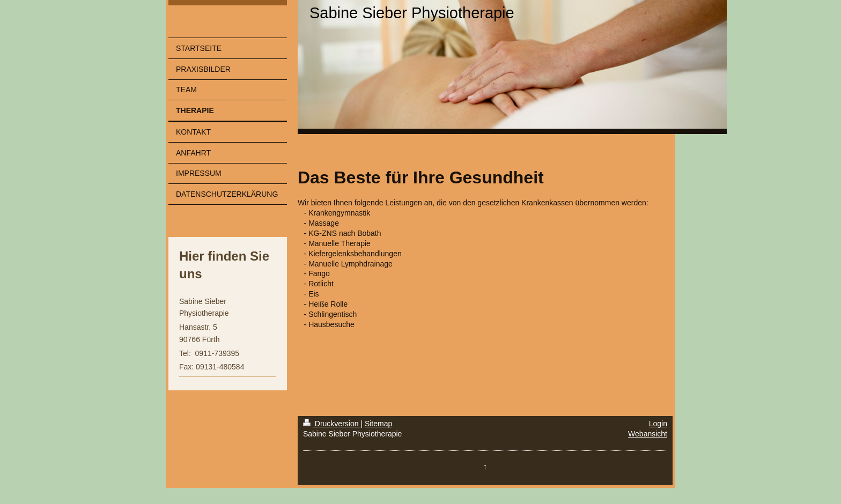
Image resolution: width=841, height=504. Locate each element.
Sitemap (378, 424)
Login (658, 424)
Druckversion (332, 424)
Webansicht (648, 434)
